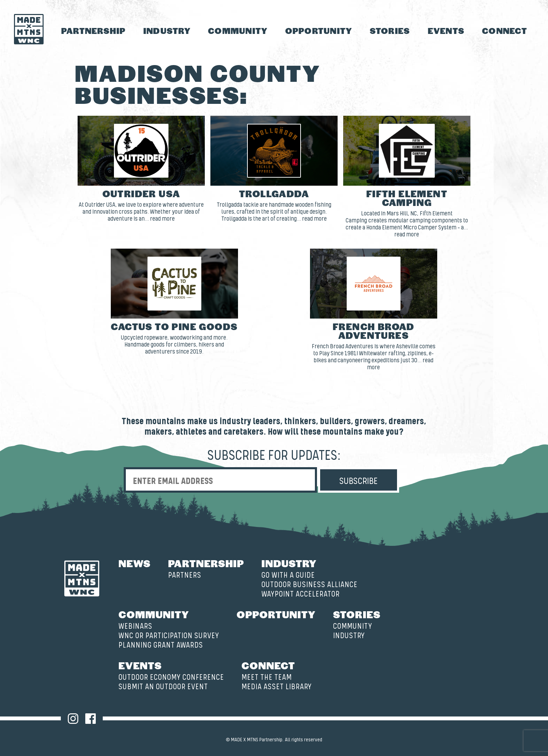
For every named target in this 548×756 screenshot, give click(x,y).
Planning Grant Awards (161, 645)
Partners (185, 575)
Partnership (93, 31)
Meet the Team (267, 677)
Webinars (135, 626)
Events (446, 31)
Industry (167, 31)
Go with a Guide (288, 575)
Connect (504, 31)
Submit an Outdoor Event (163, 687)
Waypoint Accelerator (301, 594)
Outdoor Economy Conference (171, 677)
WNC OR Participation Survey (169, 636)
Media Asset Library (277, 687)
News (135, 563)
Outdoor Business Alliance (309, 585)
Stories (390, 31)
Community (238, 31)
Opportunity (319, 31)
